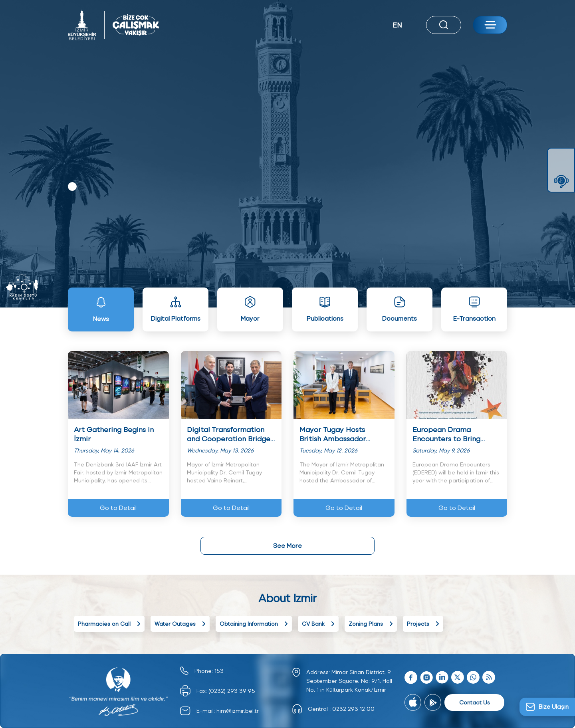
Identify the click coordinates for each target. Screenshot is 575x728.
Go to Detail (118, 507)
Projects (423, 624)
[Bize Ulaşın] (547, 707)
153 (219, 671)
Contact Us (475, 702)
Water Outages (180, 624)
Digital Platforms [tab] (176, 309)
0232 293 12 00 (353, 709)
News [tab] (101, 309)
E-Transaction (474, 309)
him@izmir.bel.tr (238, 711)
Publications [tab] (325, 309)
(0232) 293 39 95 (232, 691)
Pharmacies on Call (109, 624)
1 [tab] (72, 186)
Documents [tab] (400, 309)
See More (287, 545)
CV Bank (318, 624)
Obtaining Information (254, 624)
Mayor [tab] (250, 309)
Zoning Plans (371, 624)
